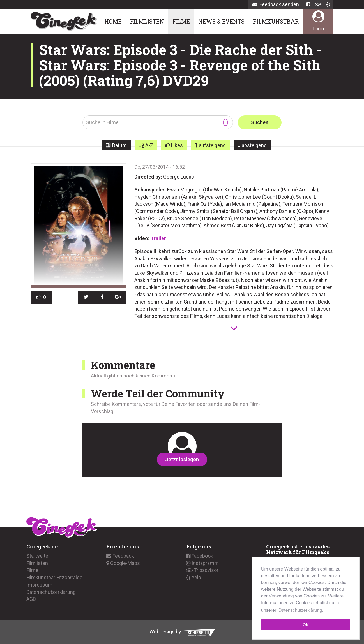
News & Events (221, 21)
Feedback (120, 556)
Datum (119, 145)
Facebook (200, 556)
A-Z (149, 145)
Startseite (37, 556)
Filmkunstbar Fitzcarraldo (54, 577)
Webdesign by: (182, 632)
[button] (86, 297)
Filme (181, 21)
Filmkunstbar (276, 21)
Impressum (39, 585)
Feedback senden (276, 4)
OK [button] (306, 625)
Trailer (158, 238)
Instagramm (202, 563)
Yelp (194, 577)
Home (113, 21)
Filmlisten (147, 21)
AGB (31, 599)
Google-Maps (123, 563)
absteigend (254, 145)
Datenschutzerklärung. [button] (301, 610)
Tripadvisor (202, 570)
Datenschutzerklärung (51, 592)
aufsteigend (212, 145)
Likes (177, 145)
